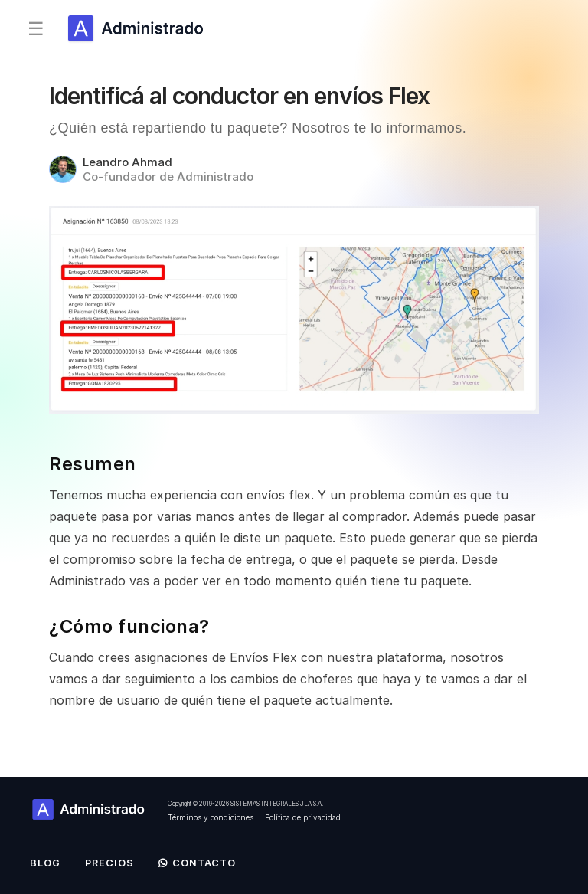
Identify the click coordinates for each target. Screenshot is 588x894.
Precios (109, 863)
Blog (45, 863)
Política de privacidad (303, 817)
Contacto (197, 863)
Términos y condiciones (211, 817)
